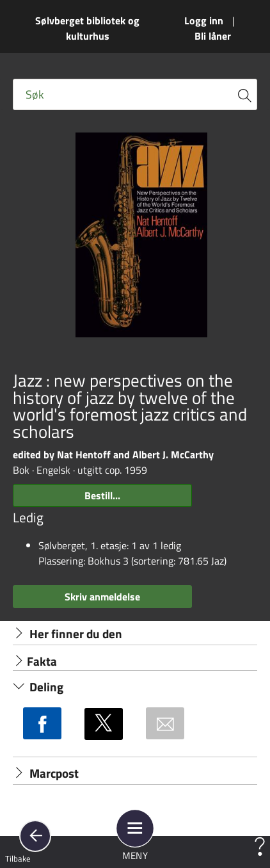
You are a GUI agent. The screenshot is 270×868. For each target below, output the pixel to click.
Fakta (35, 661)
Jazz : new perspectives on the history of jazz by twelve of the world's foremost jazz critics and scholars (130, 406)
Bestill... (102, 495)
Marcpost (46, 773)
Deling (38, 687)
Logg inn (204, 20)
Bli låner (213, 36)
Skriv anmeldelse (102, 597)
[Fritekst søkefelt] (135, 94)
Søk (35, 94)
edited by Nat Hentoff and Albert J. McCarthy (113, 454)
